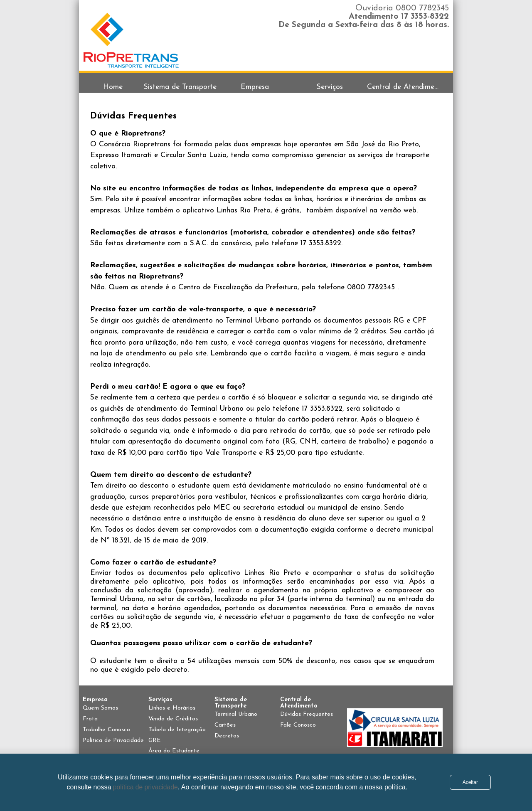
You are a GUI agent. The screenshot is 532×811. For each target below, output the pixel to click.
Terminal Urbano (236, 714)
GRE (155, 741)
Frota (90, 719)
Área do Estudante (174, 751)
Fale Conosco (298, 725)
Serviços (330, 87)
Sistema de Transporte (180, 87)
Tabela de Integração (177, 730)
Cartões (225, 725)
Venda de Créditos (173, 719)
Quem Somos (100, 708)
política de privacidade (145, 787)
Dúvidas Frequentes (307, 714)
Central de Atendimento (404, 87)
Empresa (255, 87)
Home (113, 87)
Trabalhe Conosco (106, 730)
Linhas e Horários (172, 708)
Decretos (227, 736)
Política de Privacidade (113, 741)
